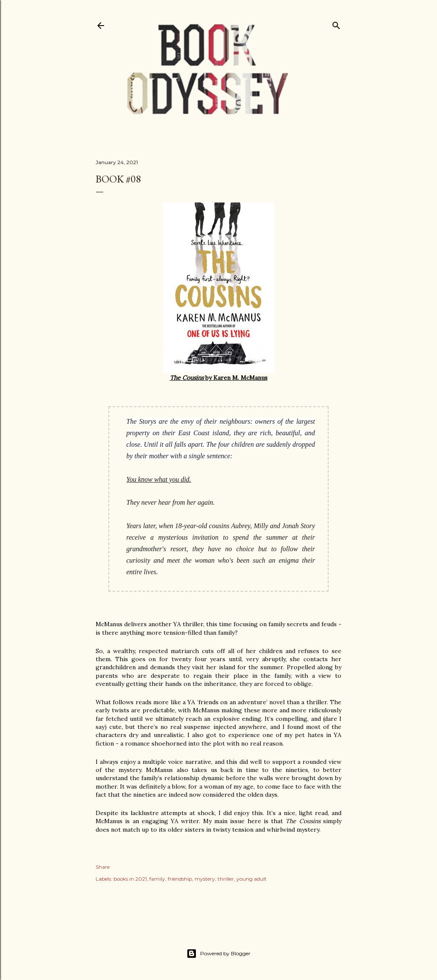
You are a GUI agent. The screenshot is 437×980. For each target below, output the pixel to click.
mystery (205, 879)
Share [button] (103, 867)
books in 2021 (130, 879)
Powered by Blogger (218, 954)
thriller (226, 879)
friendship (180, 879)
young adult (252, 879)
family (157, 879)
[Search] (336, 24)
